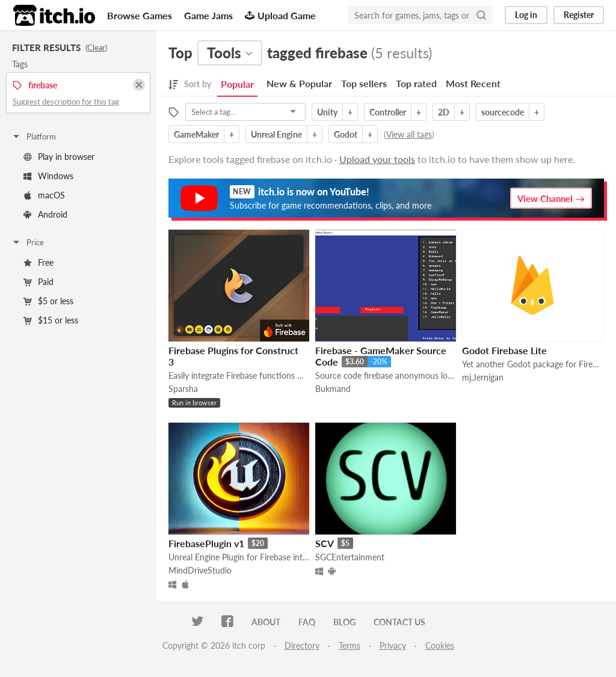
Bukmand (333, 389)
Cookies (440, 645)
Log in (526, 15)
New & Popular (299, 83)
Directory (302, 645)
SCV (325, 543)
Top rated (416, 83)
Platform (34, 136)
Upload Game (280, 15)
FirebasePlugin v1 (206, 543)
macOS (44, 195)
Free (38, 262)
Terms (350, 645)
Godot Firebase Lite (504, 350)
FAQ (307, 622)
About (266, 622)
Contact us (399, 622)
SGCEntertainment (350, 557)
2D (444, 112)
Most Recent (473, 83)
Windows (48, 176)
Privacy (393, 645)
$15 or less (51, 320)
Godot (346, 134)
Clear (96, 47)
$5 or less (48, 301)
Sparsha (183, 389)
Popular (237, 84)
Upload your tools (377, 159)
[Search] (481, 15)
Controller (388, 112)
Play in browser (59, 157)
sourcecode (503, 112)
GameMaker (196, 134)
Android (45, 214)
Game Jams (208, 15)
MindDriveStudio (200, 570)
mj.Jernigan (483, 377)
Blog (344, 622)
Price (28, 242)
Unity (327, 112)
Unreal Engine (276, 134)
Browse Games (140, 15)
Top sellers (364, 83)
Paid (38, 282)
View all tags (409, 134)
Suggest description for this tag (66, 102)
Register (579, 15)
